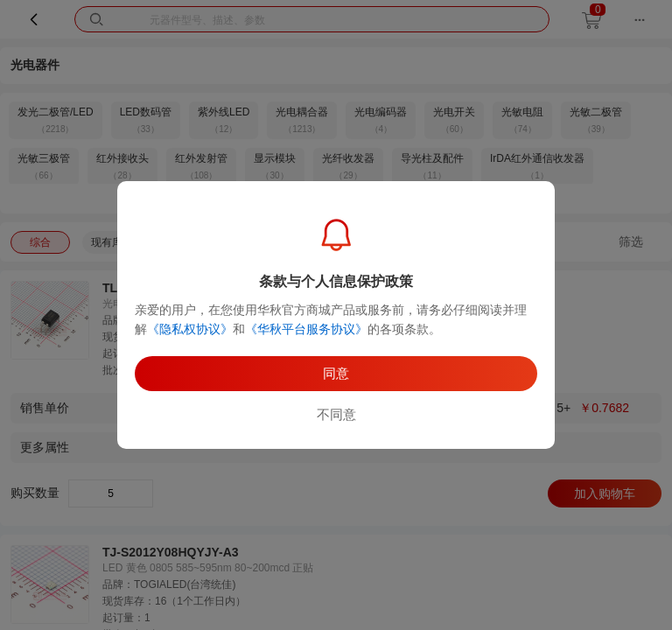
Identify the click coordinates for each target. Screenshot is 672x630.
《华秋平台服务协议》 (306, 329)
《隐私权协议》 (190, 329)
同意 (336, 373)
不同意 (336, 414)
